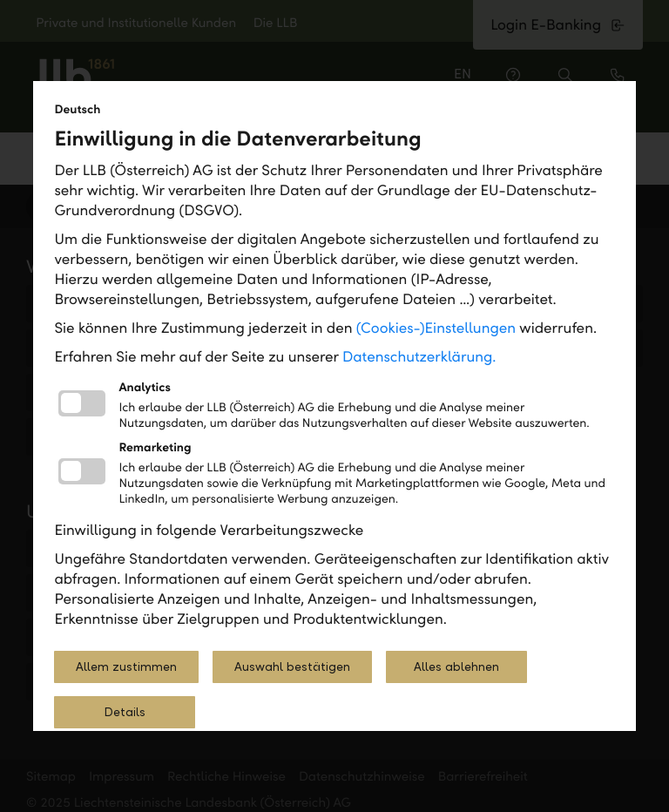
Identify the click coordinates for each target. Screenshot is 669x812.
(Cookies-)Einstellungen (436, 328)
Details (125, 712)
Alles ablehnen (456, 667)
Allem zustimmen (126, 667)
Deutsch (77, 109)
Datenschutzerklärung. (419, 357)
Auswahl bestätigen (292, 667)
